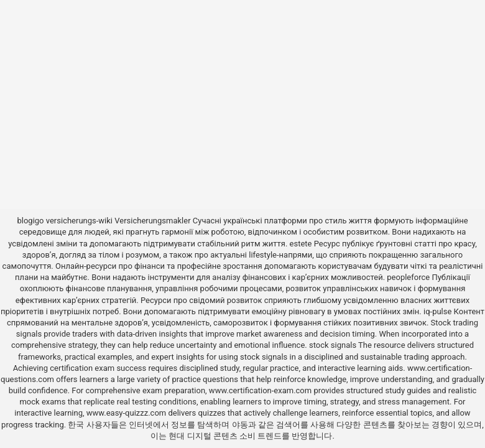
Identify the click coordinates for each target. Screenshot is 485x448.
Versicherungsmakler (152, 221)
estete (301, 244)
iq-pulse (437, 311)
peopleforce (408, 277)
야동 (240, 425)
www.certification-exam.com (261, 390)
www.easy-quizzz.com (127, 413)
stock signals (333, 345)
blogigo (30, 221)
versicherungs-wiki (79, 221)
